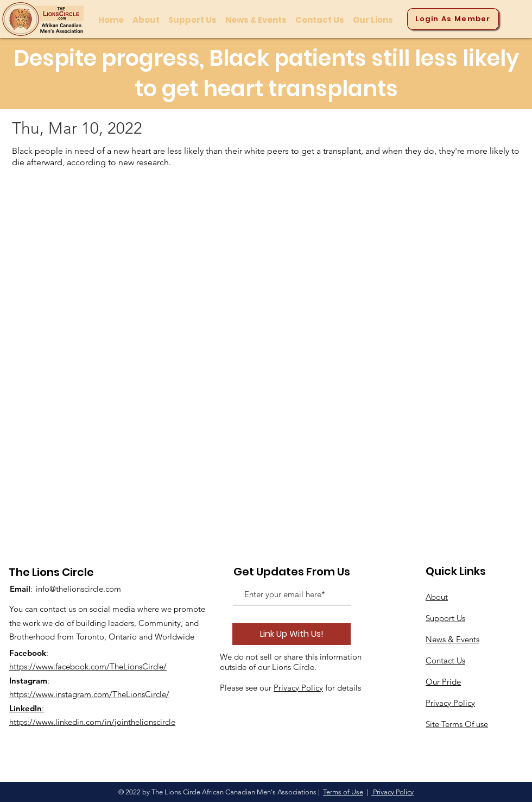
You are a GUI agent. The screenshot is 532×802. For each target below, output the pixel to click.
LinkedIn (26, 708)
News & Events (452, 639)
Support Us (445, 618)
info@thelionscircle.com (78, 589)
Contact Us (445, 660)
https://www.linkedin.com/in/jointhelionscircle (92, 722)
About (437, 597)
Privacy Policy (298, 688)
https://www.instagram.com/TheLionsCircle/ (89, 694)
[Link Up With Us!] (292, 634)
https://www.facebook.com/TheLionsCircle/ (88, 666)
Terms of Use (343, 792)
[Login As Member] (453, 19)
